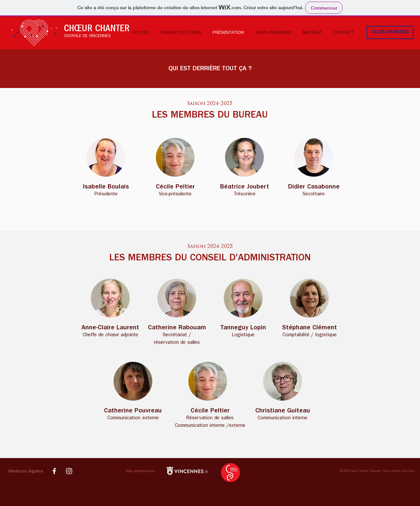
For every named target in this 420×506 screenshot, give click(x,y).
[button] (27, 472)
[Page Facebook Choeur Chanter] (54, 471)
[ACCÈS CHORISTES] (390, 33)
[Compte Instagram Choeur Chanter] (69, 471)
